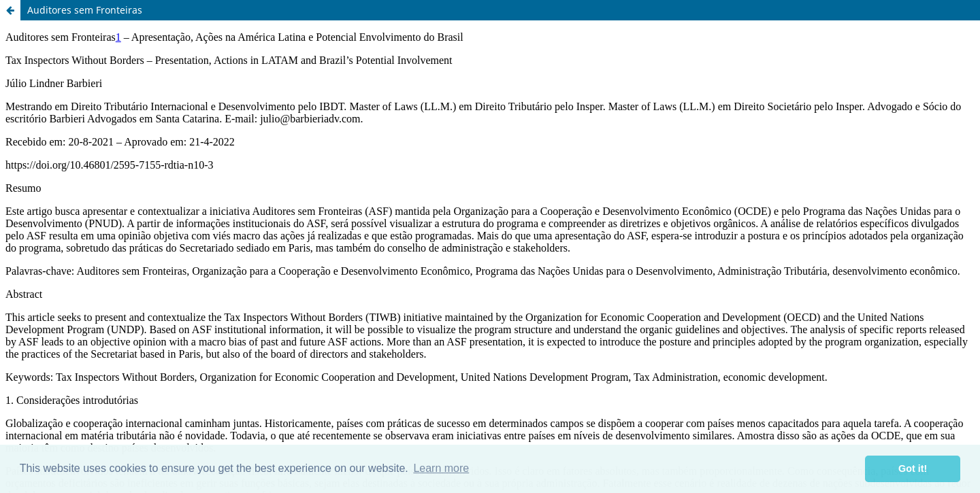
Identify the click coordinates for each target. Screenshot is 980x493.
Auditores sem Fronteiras (85, 10)
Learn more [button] (441, 468)
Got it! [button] (913, 469)
